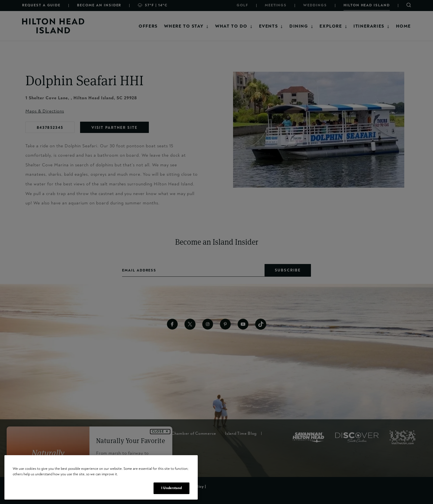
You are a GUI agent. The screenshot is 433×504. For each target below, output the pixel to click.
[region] (101, 477)
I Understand (171, 488)
